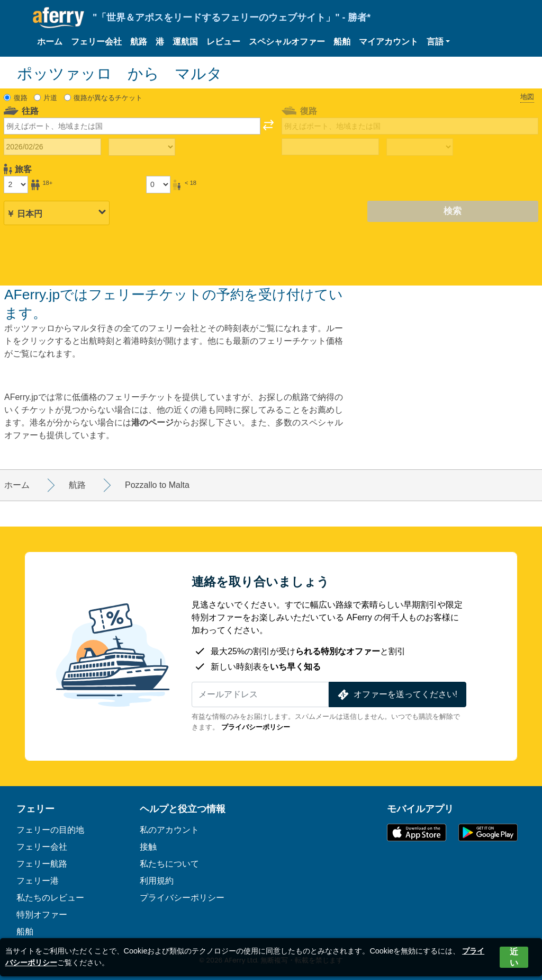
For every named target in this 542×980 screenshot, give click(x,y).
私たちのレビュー (50, 898)
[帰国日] (330, 147)
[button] (438, 42)
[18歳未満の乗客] (158, 184)
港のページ (152, 422)
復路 (21, 98)
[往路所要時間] (142, 147)
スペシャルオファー (287, 42)
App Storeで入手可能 (417, 832)
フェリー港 (38, 881)
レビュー (223, 42)
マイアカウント (389, 42)
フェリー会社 (96, 42)
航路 (139, 42)
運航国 (185, 42)
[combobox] (132, 126)
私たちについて (169, 864)
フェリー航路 (42, 864)
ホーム (50, 42)
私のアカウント (169, 830)
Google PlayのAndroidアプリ (488, 832)
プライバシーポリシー (256, 727)
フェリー (35, 809)
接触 (148, 847)
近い (514, 957)
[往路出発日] (52, 147)
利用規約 (157, 881)
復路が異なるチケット (108, 98)
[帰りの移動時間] (420, 147)
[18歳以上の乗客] (16, 184)
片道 (50, 98)
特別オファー (42, 915)
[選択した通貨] (57, 212)
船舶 (342, 42)
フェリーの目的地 (50, 830)
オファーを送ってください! (396, 695)
